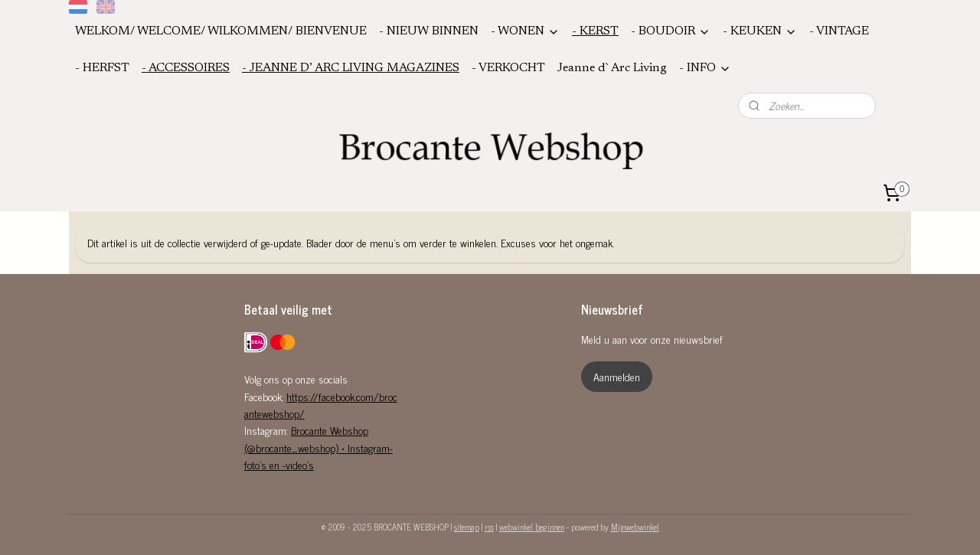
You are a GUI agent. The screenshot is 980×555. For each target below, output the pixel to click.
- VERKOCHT (508, 68)
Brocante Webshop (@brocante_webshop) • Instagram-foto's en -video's (318, 447)
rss (489, 527)
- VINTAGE (839, 31)
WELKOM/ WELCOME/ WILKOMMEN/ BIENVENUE (221, 31)
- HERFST (102, 68)
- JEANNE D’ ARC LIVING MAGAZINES (351, 68)
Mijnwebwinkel (635, 527)
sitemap (467, 527)
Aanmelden (617, 376)
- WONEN (525, 32)
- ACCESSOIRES (186, 68)
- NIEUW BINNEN (429, 31)
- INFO (705, 69)
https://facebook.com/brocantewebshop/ (321, 405)
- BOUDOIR (671, 32)
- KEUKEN (760, 32)
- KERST (595, 31)
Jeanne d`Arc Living (612, 68)
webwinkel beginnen (532, 527)
